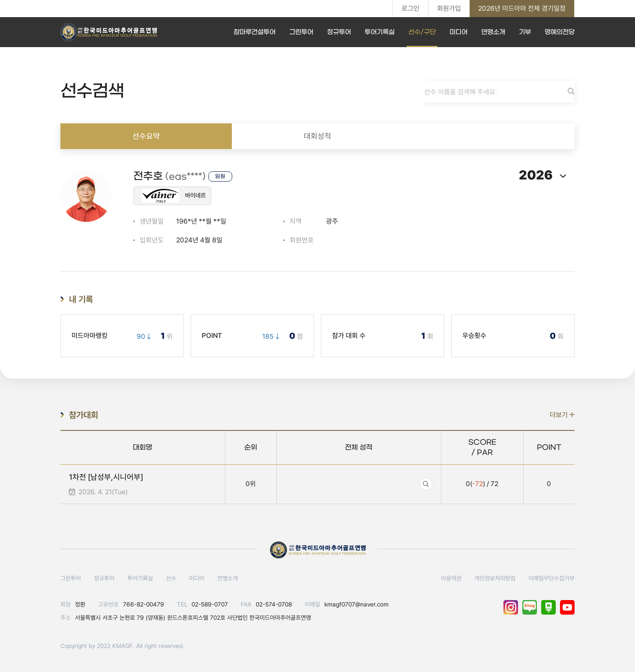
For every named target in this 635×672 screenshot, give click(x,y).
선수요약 (146, 136)
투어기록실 (380, 32)
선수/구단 (422, 32)
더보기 (562, 415)
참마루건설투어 (255, 32)
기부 (525, 32)
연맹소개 (493, 32)
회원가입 (449, 8)
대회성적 (317, 136)
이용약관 (451, 578)
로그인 (410, 8)
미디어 (458, 32)
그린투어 (301, 32)
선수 (171, 578)
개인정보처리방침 (495, 578)
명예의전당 (560, 32)
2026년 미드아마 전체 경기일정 (522, 8)
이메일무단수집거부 (551, 578)
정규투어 (339, 32)
